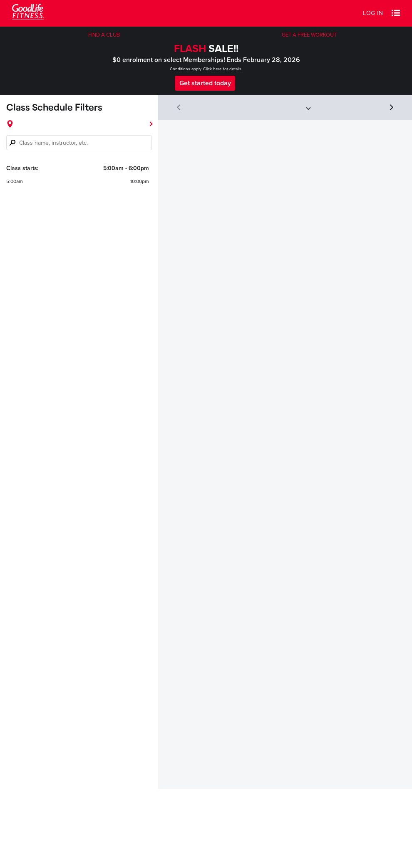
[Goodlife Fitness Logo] (28, 13)
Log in (373, 13)
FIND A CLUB (104, 35)
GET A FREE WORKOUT (309, 35)
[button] (396, 13)
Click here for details (222, 69)
